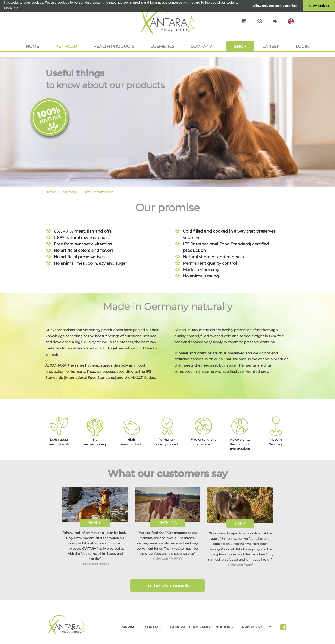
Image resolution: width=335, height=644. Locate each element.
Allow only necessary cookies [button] (275, 6)
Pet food (66, 46)
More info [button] (11, 8)
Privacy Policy (256, 627)
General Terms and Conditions (201, 627)
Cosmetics (162, 46)
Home (32, 46)
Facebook (285, 629)
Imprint (128, 627)
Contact (153, 627)
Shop (240, 46)
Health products (114, 46)
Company (201, 46)
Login (302, 46)
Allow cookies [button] (319, 6)
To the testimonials (168, 586)
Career (271, 46)
